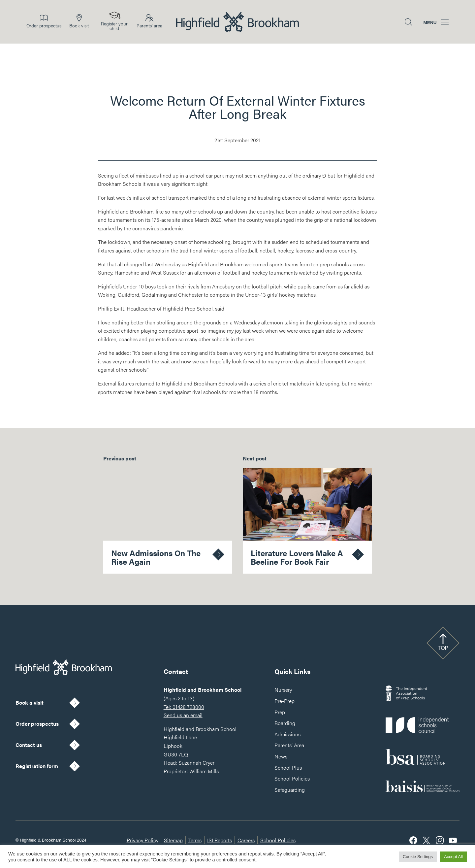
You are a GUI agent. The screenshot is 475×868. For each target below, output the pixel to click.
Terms (195, 840)
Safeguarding (290, 790)
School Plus (288, 768)
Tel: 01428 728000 (184, 707)
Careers (246, 840)
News (281, 756)
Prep (280, 712)
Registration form (37, 766)
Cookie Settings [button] (418, 857)
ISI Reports (220, 840)
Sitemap (173, 840)
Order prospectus (37, 724)
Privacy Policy (142, 840)
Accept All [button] (453, 857)
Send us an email (183, 715)
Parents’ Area (289, 745)
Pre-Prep (285, 701)
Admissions (287, 734)
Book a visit (30, 702)
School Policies (292, 778)
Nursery (283, 690)
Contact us (29, 745)
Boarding (285, 723)
